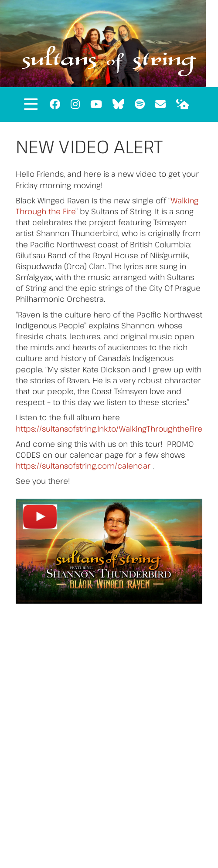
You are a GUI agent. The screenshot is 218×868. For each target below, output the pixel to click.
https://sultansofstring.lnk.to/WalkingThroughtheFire (109, 429)
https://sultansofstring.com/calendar (83, 466)
